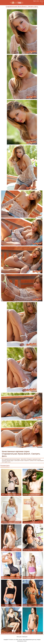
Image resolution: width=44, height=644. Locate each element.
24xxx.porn (19, 637)
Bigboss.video (36, 1)
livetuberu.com (12, 640)
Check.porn (25, 637)
